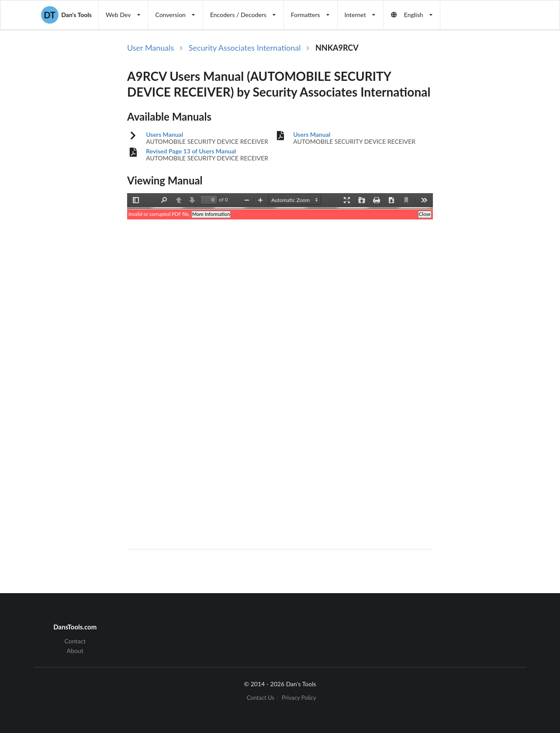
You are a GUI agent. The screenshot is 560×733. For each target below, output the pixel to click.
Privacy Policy (299, 698)
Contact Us (261, 698)
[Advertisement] (483, 185)
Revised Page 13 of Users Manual (191, 151)
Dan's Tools (66, 15)
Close (425, 214)
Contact (75, 641)
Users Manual (164, 135)
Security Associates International (245, 48)
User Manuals (150, 48)
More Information (211, 214)
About (75, 651)
